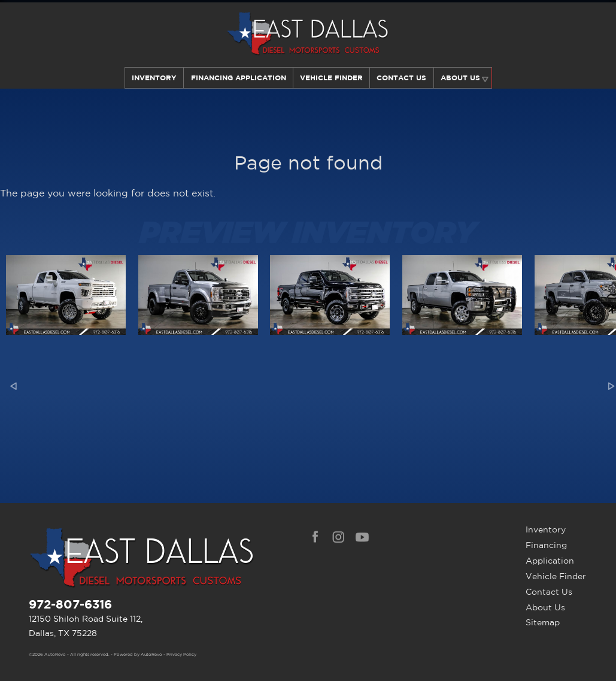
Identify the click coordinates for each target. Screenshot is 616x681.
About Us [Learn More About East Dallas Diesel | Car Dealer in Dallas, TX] (461, 78)
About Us (545, 607)
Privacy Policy (181, 655)
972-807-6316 (70, 604)
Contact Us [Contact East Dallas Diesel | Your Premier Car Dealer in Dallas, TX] (402, 78)
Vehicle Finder (556, 576)
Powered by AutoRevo (138, 655)
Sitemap (543, 622)
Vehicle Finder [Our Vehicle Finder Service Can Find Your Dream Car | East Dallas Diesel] (331, 78)
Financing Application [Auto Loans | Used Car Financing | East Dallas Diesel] (237, 78)
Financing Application (550, 553)
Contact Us (549, 592)
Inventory (153, 78)
